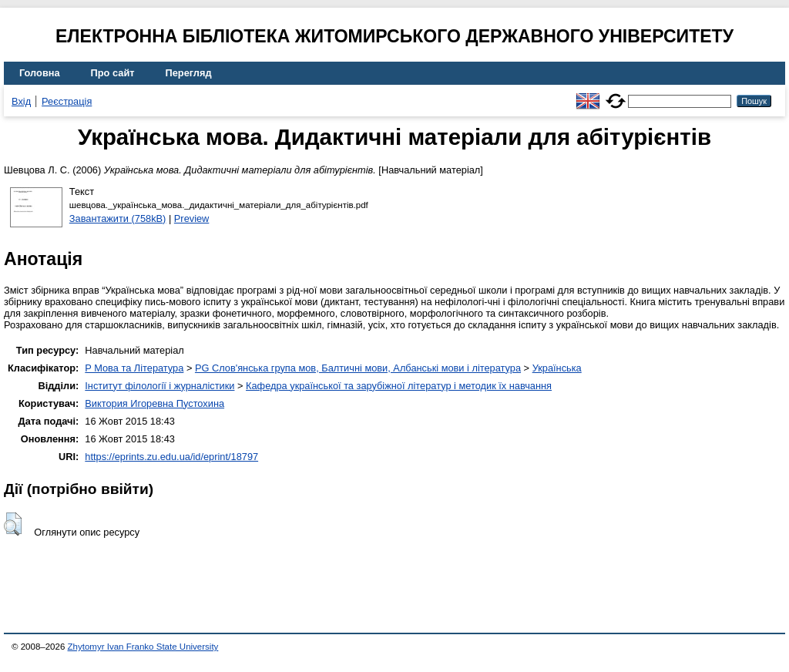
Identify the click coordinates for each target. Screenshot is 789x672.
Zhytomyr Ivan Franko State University (143, 647)
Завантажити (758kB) (118, 218)
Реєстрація (67, 101)
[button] (13, 524)
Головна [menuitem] (40, 73)
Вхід (21, 101)
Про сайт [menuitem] (113, 73)
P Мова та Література (134, 368)
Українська (557, 368)
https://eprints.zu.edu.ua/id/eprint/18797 (171, 457)
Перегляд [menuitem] (189, 73)
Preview (192, 218)
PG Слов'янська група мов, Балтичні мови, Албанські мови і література (358, 368)
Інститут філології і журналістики (159, 386)
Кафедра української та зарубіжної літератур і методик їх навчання (399, 386)
